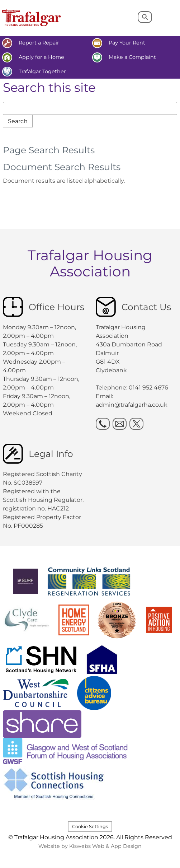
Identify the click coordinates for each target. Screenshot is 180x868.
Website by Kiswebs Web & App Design (90, 846)
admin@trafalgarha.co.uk (132, 405)
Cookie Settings (90, 827)
